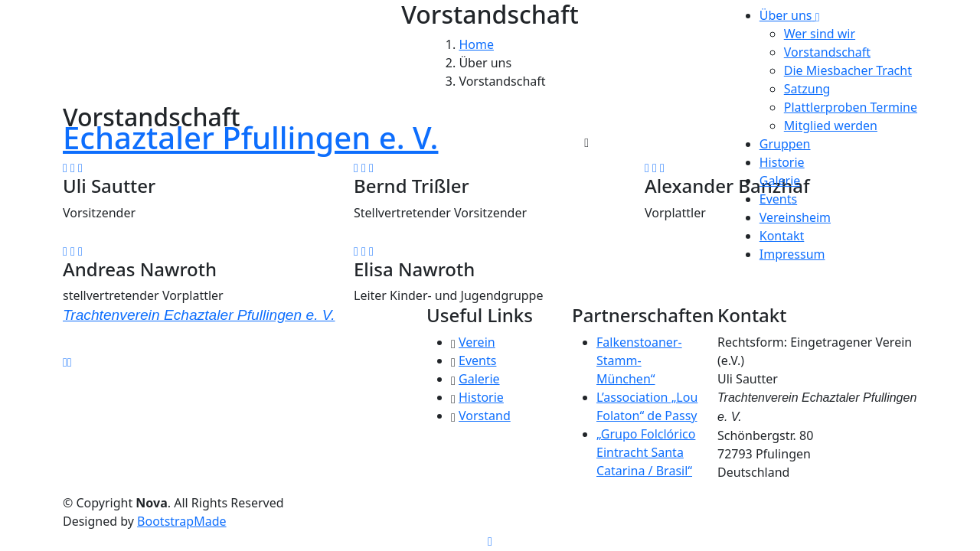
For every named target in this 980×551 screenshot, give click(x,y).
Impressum (792, 254)
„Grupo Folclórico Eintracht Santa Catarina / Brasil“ (646, 452)
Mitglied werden (831, 126)
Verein (477, 342)
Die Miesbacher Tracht (848, 70)
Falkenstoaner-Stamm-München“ (639, 360)
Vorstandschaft (827, 52)
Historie (782, 162)
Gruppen (785, 144)
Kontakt (782, 236)
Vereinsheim (795, 217)
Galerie (780, 181)
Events (778, 199)
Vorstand (485, 416)
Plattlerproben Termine (851, 107)
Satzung (807, 89)
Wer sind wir (820, 34)
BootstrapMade (181, 521)
